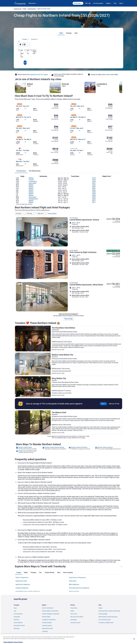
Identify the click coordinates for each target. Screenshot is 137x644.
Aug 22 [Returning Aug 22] (109, 45)
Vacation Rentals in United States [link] (50, 611)
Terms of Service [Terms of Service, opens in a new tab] (18, 642)
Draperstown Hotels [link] (21, 581)
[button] (68, 566)
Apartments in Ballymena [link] (23, 584)
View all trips (68, 319)
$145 (94, 178)
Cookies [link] (72, 611)
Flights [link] (25, 9)
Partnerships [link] (17, 617)
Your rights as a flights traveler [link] (106, 623)
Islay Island (32, 183)
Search (68, 56)
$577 (94, 201)
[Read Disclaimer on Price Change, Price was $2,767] (109, 219)
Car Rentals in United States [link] (49, 620)
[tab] (61, 33)
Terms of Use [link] (74, 614)
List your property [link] (18, 614)
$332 (94, 185)
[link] (29, 448)
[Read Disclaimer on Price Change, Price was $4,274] (109, 254)
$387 (94, 187)
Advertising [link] (17, 628)
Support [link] (101, 608)
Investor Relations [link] (18, 623)
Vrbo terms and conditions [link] (77, 617)
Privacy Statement (8, 642)
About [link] (15, 608)
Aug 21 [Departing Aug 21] (92, 45)
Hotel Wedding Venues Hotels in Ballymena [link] (28, 591)
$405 (94, 194)
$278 (94, 182)
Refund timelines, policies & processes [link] (108, 617)
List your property (98, 3)
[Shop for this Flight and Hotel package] (95, 232)
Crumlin (31, 180)
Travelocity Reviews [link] (47, 623)
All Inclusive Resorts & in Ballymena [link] (79, 588)
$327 (94, 183)
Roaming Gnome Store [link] (19, 626)
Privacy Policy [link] (74, 608)
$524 (94, 199)
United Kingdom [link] (32, 9)
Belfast (31, 178)
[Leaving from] (35, 45)
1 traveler (104, 39)
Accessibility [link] (73, 620)
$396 (94, 190)
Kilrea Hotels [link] (73, 581)
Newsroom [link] (16, 620)
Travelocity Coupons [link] (47, 626)
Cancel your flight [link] (103, 614)
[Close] (134, 639)
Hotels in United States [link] (48, 608)
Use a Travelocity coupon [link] (105, 620)
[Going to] (68, 45)
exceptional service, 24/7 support (39, 75)
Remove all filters (52, 214)
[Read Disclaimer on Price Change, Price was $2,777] (109, 284)
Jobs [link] (15, 611)
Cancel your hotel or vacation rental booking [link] (109, 611)
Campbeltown (33, 199)
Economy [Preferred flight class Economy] (113, 39)
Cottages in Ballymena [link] (22, 588)
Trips (115, 3)
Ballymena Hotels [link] (74, 591)
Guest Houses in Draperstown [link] (77, 578)
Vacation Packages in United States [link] (51, 614)
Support (108, 3)
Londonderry (33, 182)
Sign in (121, 3)
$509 (94, 197)
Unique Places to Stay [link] (47, 628)
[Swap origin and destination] (52, 44)
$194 (94, 180)
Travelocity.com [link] (18, 9)
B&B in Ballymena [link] (74, 584)
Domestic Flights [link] (46, 617)
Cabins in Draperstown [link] (22, 578)
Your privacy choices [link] (75, 623)
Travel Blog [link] (45, 631)
